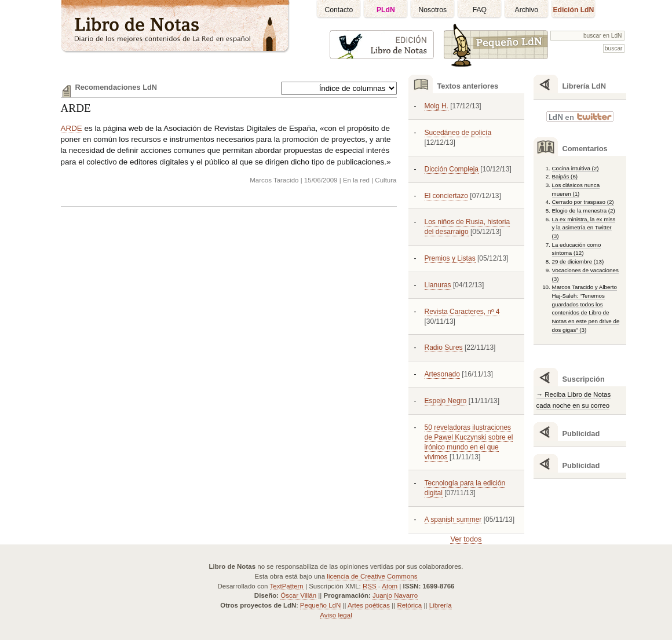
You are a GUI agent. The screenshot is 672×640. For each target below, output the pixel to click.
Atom (390, 586)
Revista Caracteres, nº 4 (462, 312)
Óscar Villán (298, 595)
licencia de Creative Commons (372, 576)
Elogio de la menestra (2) (584, 211)
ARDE (76, 108)
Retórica (409, 605)
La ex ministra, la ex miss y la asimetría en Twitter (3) (584, 228)
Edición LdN (573, 10)
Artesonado (442, 374)
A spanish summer (453, 520)
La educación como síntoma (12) (577, 249)
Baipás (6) (565, 176)
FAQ (480, 10)
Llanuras (438, 285)
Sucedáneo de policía (458, 133)
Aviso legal (336, 615)
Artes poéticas (369, 605)
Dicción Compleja (452, 169)
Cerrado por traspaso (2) (583, 202)
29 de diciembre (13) (578, 262)
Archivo (527, 10)
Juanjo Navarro (395, 595)
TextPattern (287, 586)
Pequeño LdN (320, 605)
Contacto (339, 10)
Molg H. (437, 106)
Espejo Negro (446, 401)
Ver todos (466, 539)
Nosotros (433, 10)
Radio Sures (444, 348)
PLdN (386, 10)
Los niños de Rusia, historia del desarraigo (468, 227)
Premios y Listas (450, 258)
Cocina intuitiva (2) (576, 168)
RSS (370, 586)
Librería (441, 605)
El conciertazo (446, 196)
